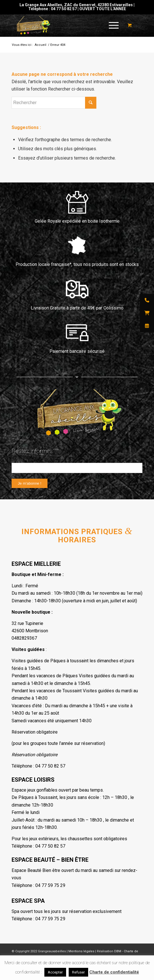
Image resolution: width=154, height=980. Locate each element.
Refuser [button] (78, 972)
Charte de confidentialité (114, 972)
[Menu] (111, 25)
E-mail (19, 460)
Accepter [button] (55, 972)
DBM (118, 951)
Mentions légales (81, 951)
